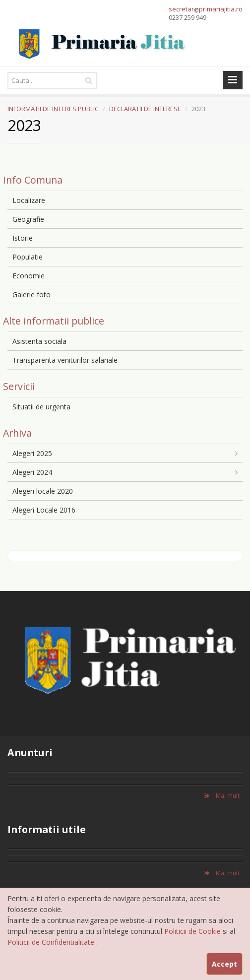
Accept (224, 964)
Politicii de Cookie (193, 931)
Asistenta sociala (39, 341)
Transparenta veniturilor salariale (65, 360)
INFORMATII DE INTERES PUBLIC (53, 109)
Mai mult (222, 796)
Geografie (28, 219)
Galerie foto (31, 294)
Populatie (28, 257)
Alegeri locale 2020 (43, 491)
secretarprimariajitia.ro (206, 9)
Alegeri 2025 (32, 453)
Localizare (29, 200)
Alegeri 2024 (32, 472)
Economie (29, 276)
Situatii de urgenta (41, 407)
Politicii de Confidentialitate (52, 942)
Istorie (23, 238)
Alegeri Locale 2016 (44, 510)
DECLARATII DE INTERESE (145, 109)
